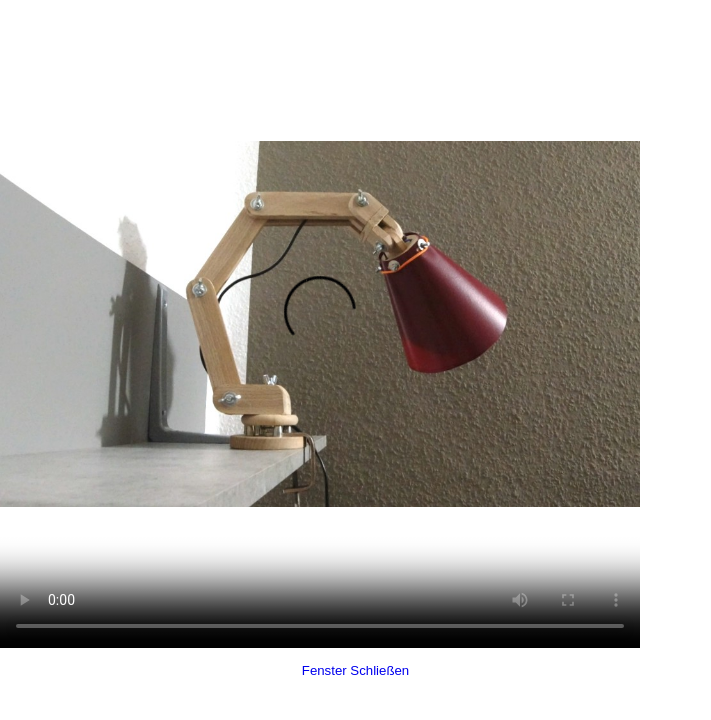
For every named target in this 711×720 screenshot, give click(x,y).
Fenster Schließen (355, 670)
